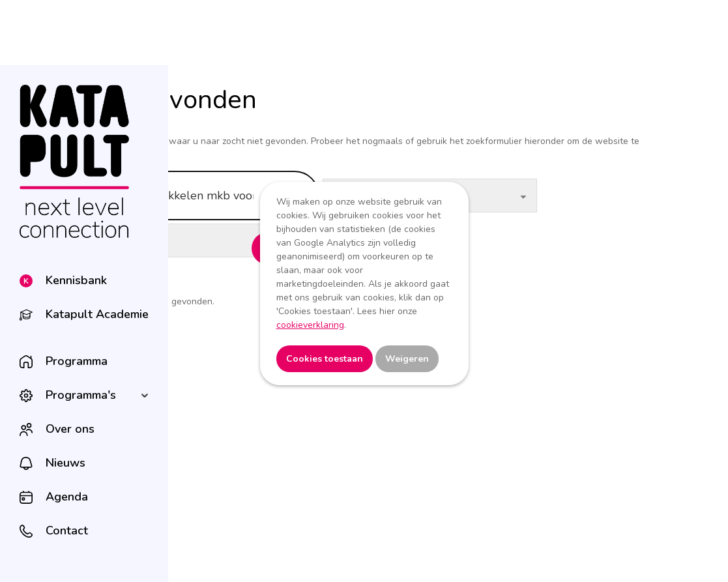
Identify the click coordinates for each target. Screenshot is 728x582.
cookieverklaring (310, 325)
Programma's (81, 395)
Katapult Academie (97, 314)
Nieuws (66, 463)
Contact (67, 531)
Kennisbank (76, 280)
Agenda (67, 497)
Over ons (70, 429)
